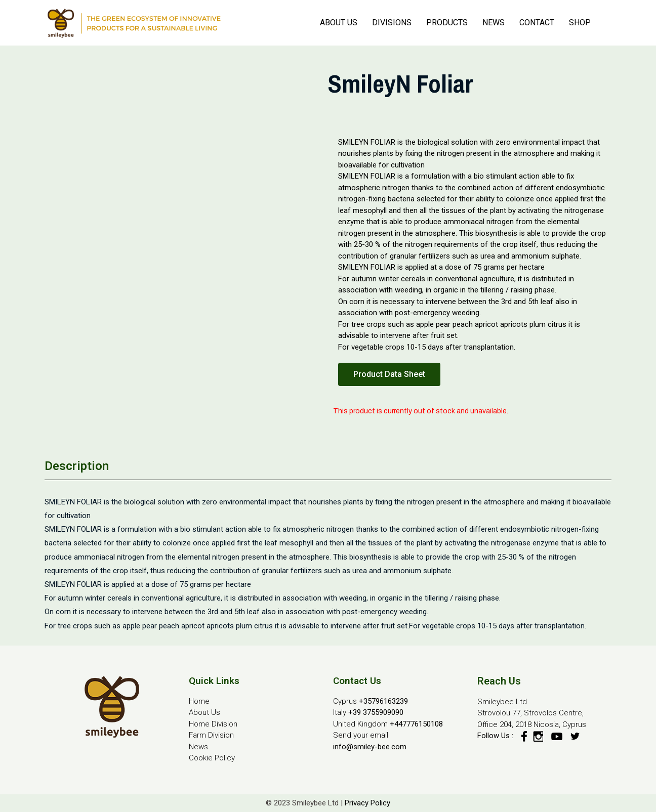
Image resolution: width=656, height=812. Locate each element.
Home (199, 701)
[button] (389, 374)
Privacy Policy (367, 803)
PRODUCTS (447, 23)
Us (215, 712)
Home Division (213, 724)
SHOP (580, 23)
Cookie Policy (212, 758)
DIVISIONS (392, 23)
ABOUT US (339, 23)
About (199, 712)
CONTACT (537, 23)
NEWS (494, 23)
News (198, 747)
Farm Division (211, 735)
